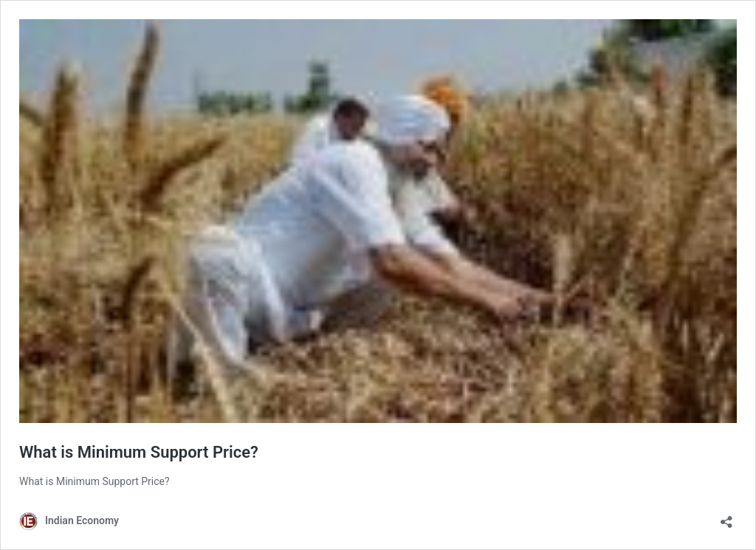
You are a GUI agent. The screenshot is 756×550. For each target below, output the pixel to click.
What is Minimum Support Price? (139, 452)
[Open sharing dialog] (726, 517)
